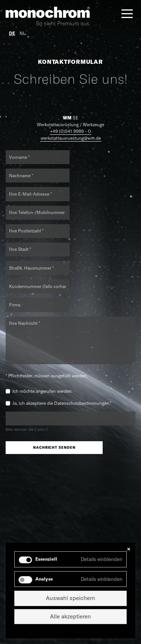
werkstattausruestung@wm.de (71, 138)
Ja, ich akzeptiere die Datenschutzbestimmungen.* (62, 403)
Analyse (44, 579)
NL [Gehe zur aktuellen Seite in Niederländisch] (22, 33)
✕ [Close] (129, 549)
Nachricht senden (54, 447)
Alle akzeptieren (70, 616)
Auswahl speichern (70, 598)
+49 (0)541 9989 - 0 (70, 131)
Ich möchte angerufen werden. (42, 391)
